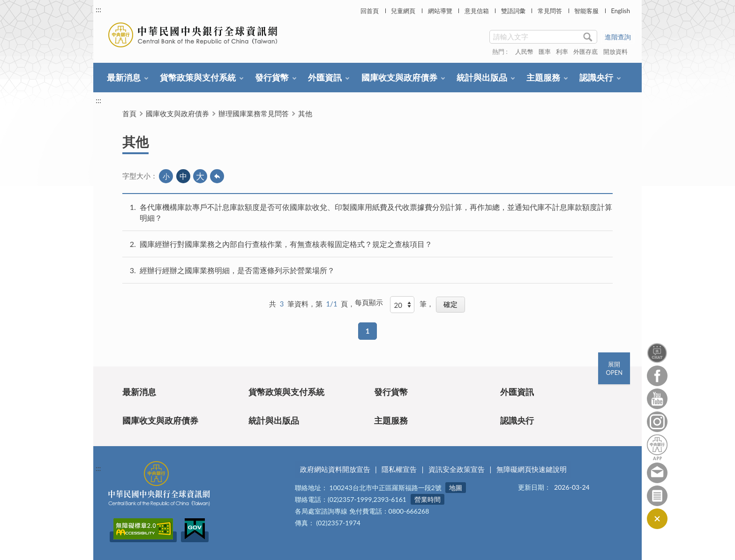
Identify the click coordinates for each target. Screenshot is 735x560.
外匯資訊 (325, 77)
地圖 (456, 488)
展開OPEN (614, 368)
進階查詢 (618, 37)
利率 (562, 52)
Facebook (657, 376)
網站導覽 (440, 11)
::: (98, 9)
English (620, 11)
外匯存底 (585, 52)
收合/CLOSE (657, 519)
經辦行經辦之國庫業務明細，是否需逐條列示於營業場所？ (237, 270)
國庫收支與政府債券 (399, 77)
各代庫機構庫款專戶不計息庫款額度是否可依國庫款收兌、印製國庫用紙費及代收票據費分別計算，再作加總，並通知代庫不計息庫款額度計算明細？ (376, 212)
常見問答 (550, 11)
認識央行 (596, 77)
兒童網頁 (403, 11)
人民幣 (524, 52)
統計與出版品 (482, 77)
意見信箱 (477, 11)
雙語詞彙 (513, 11)
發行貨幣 (272, 77)
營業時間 (427, 499)
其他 (305, 113)
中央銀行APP (657, 447)
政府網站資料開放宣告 (335, 469)
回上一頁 (217, 176)
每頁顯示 (369, 302)
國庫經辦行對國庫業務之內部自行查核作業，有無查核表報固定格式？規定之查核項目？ (286, 244)
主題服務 (543, 77)
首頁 (129, 113)
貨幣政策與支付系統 (198, 77)
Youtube (657, 399)
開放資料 (615, 52)
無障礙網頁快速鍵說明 (532, 469)
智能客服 (586, 11)
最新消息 (124, 77)
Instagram (657, 422)
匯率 (545, 52)
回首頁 (370, 11)
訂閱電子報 (657, 496)
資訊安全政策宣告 (457, 469)
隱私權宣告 (399, 469)
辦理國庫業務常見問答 (254, 113)
